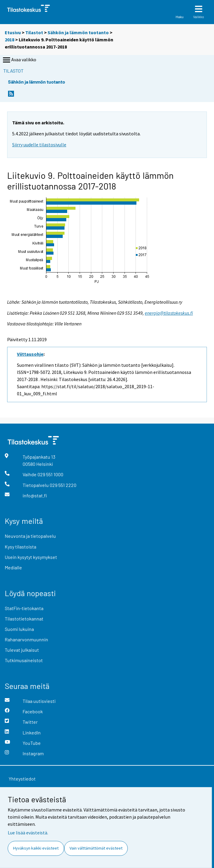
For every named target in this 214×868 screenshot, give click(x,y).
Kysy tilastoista (21, 547)
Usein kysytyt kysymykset (31, 557)
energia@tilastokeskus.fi (169, 313)
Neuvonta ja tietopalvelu (30, 536)
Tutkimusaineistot (24, 660)
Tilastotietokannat (24, 619)
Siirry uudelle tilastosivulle (39, 145)
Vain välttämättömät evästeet (96, 848)
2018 (10, 40)
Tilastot (34, 32)
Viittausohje (30, 354)
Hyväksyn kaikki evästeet (36, 848)
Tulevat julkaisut (22, 650)
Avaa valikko (19, 60)
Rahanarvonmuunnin (26, 639)
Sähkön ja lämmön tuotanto (78, 32)
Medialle (13, 567)
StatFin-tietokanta (24, 608)
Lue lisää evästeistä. (28, 833)
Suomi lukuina (19, 629)
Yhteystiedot (22, 779)
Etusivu (13, 32)
